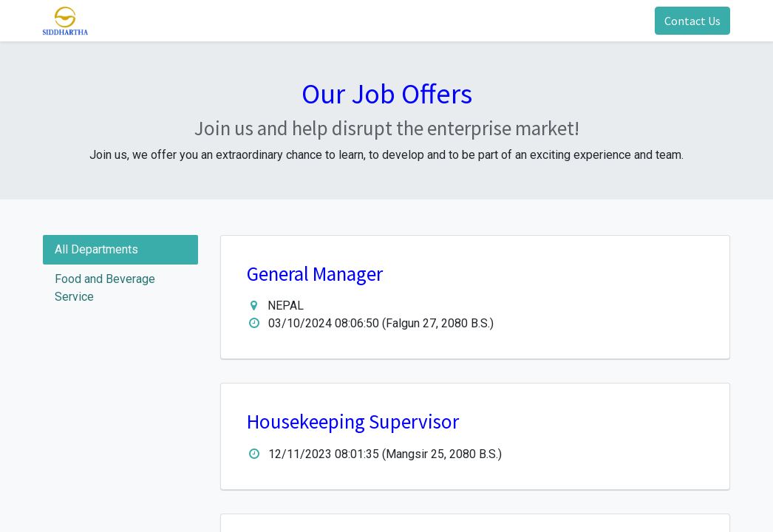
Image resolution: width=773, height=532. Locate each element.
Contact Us (692, 21)
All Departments (96, 249)
